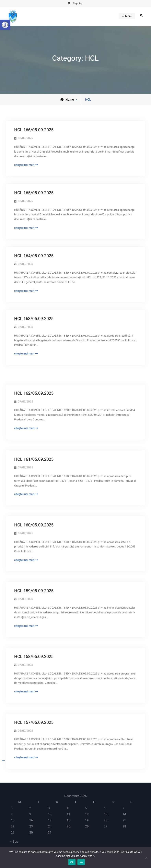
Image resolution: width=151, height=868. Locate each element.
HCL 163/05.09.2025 (34, 319)
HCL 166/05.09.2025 (34, 130)
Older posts (14, 760)
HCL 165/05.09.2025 (34, 193)
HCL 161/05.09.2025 (34, 445)
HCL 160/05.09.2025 (34, 507)
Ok (72, 862)
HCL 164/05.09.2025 (34, 256)
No (81, 862)
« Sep (14, 842)
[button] (5, 25)
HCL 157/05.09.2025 (34, 696)
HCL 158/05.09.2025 (34, 633)
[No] (146, 858)
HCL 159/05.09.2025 (34, 570)
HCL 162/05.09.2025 (34, 382)
